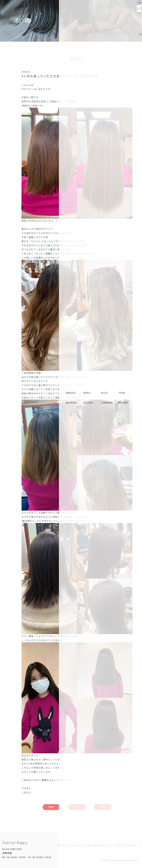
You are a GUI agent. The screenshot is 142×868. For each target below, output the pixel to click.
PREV (49, 807)
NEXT (105, 807)
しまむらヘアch (30, 780)
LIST (79, 807)
